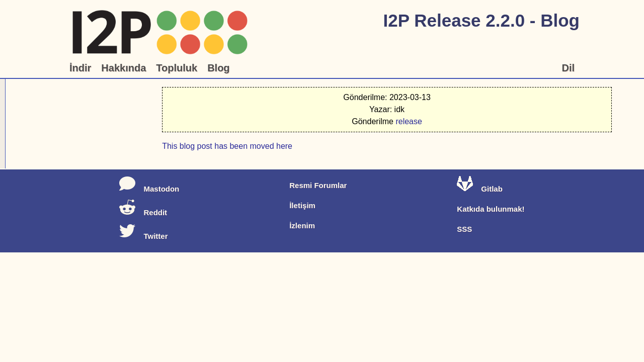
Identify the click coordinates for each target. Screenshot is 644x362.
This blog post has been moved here (196, 101)
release (581, 129)
